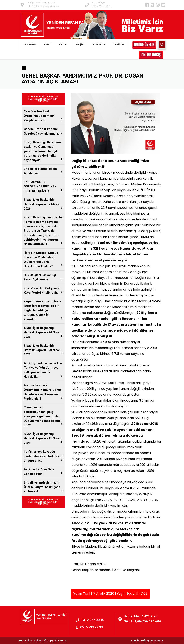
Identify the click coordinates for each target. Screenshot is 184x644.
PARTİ (48, 45)
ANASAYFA (29, 45)
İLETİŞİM (118, 45)
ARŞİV (80, 45)
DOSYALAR (98, 45)
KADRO (64, 45)
